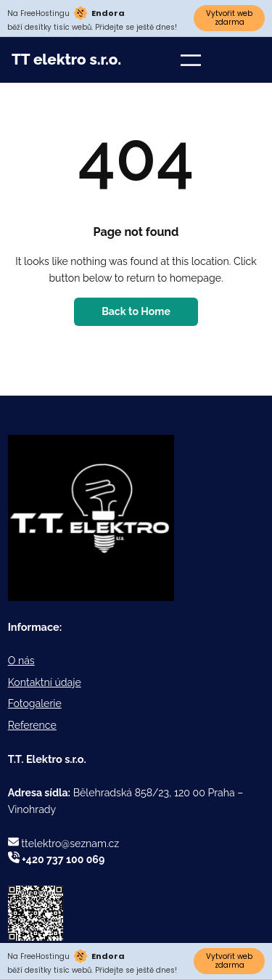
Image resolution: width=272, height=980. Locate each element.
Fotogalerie (35, 703)
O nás (21, 661)
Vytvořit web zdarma (229, 18)
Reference (32, 725)
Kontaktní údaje (45, 682)
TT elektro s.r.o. (66, 60)
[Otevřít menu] (191, 60)
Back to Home (136, 311)
